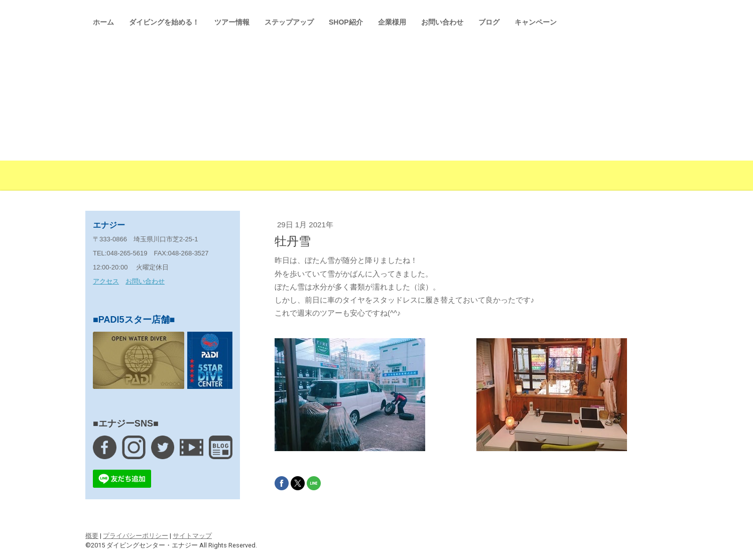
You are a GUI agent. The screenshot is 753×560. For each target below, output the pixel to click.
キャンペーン (536, 22)
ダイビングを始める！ (164, 22)
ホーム (103, 22)
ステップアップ (289, 22)
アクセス (106, 281)
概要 (92, 536)
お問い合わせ (442, 22)
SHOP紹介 (346, 22)
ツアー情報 (232, 22)
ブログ (489, 22)
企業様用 (392, 22)
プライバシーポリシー (136, 536)
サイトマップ (192, 536)
